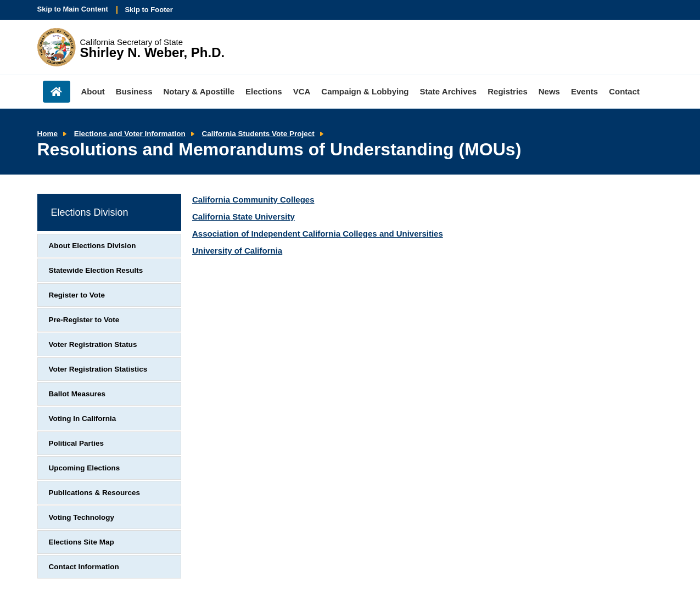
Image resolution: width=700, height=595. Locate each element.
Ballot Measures (77, 394)
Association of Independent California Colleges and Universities (318, 234)
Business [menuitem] (134, 91)
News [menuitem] (549, 91)
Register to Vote (77, 295)
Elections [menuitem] (264, 91)
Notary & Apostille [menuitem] (199, 91)
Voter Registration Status (93, 344)
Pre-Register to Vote (84, 320)
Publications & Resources (95, 493)
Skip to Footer (149, 10)
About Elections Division (93, 246)
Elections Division (90, 212)
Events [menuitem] (584, 91)
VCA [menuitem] (302, 91)
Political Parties (77, 443)
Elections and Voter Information (130, 134)
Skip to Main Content (73, 9)
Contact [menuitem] (624, 91)
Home (48, 134)
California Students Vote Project (258, 134)
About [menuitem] (93, 91)
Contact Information (84, 567)
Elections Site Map (82, 542)
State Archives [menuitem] (449, 91)
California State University (243, 217)
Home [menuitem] (57, 92)
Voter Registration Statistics (98, 369)
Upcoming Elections (85, 468)
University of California (237, 251)
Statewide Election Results (96, 270)
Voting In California (83, 419)
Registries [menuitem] (508, 91)
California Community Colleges (253, 200)
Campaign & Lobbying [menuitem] (365, 91)
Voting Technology (82, 517)
